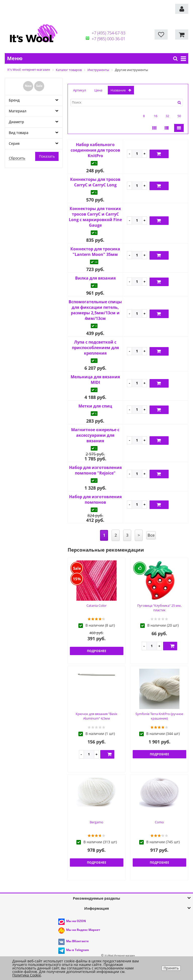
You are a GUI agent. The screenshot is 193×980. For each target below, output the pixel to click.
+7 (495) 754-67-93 (109, 33)
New (28, 86)
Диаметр (16, 122)
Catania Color (96, 605)
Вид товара (19, 133)
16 (156, 116)
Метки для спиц (95, 406)
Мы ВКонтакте (77, 941)
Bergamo (96, 822)
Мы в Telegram (78, 950)
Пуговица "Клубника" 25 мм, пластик (159, 608)
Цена (98, 90)
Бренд (14, 100)
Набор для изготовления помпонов (95, 499)
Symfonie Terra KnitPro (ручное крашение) (159, 716)
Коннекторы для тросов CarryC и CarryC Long (95, 182)
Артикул (80, 90)
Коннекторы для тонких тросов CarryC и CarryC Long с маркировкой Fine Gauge (95, 217)
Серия (14, 143)
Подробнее (97, 651)
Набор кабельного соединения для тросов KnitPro (95, 150)
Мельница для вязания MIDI (95, 380)
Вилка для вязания (95, 278)
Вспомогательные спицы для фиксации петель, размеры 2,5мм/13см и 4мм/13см (95, 310)
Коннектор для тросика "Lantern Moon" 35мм (95, 252)
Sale (39, 86)
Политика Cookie (27, 975)
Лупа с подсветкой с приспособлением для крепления (95, 348)
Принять (171, 968)
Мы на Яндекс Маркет (83, 930)
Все (151, 535)
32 (167, 116)
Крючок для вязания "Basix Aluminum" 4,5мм (96, 716)
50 (179, 116)
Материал (18, 111)
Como (159, 822)
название (121, 90)
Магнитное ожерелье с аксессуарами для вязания (95, 435)
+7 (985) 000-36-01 (109, 39)
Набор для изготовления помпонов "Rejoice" (95, 470)
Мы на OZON (76, 921)
